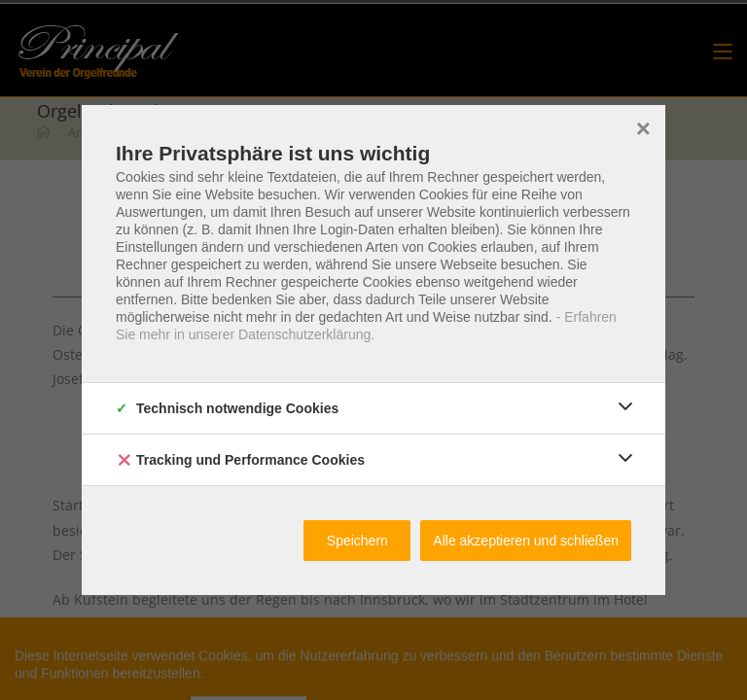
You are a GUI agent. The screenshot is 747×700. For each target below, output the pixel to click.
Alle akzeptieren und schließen (526, 541)
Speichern (357, 541)
